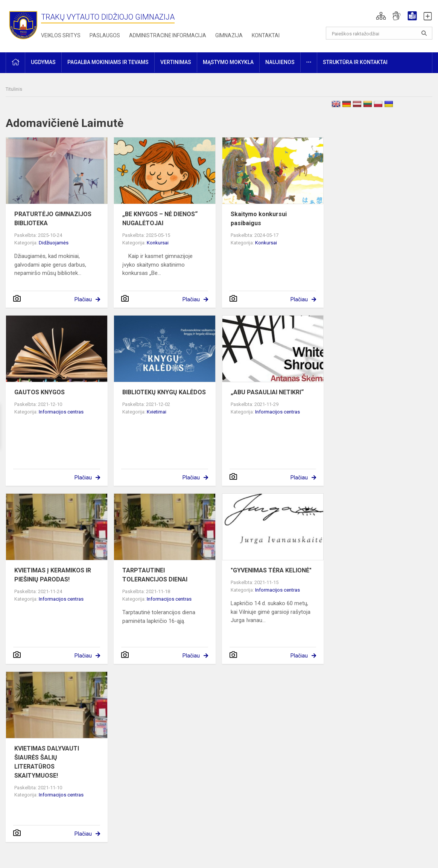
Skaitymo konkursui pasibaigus (259, 219)
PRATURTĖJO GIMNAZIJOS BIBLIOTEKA (53, 219)
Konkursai (158, 243)
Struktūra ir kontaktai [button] (355, 62)
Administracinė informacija (168, 35)
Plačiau (83, 299)
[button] (381, 16)
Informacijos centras (61, 412)
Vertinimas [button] (176, 62)
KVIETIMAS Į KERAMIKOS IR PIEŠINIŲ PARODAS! (53, 575)
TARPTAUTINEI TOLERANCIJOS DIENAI (155, 575)
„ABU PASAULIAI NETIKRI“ (267, 392)
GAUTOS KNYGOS (40, 392)
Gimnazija (229, 35)
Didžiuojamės (54, 243)
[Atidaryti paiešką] (424, 33)
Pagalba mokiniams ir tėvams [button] (108, 62)
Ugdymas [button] (43, 62)
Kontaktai (266, 35)
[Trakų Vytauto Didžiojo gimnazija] (23, 25)
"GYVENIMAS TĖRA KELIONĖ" (271, 570)
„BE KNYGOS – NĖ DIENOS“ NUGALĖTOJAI (160, 219)
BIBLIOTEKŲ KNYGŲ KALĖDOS (164, 392)
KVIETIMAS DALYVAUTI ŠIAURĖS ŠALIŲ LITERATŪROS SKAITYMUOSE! (47, 762)
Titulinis (14, 89)
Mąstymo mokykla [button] (228, 62)
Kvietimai (157, 412)
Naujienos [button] (280, 62)
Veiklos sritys (61, 35)
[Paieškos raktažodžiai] (379, 33)
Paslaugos (105, 35)
